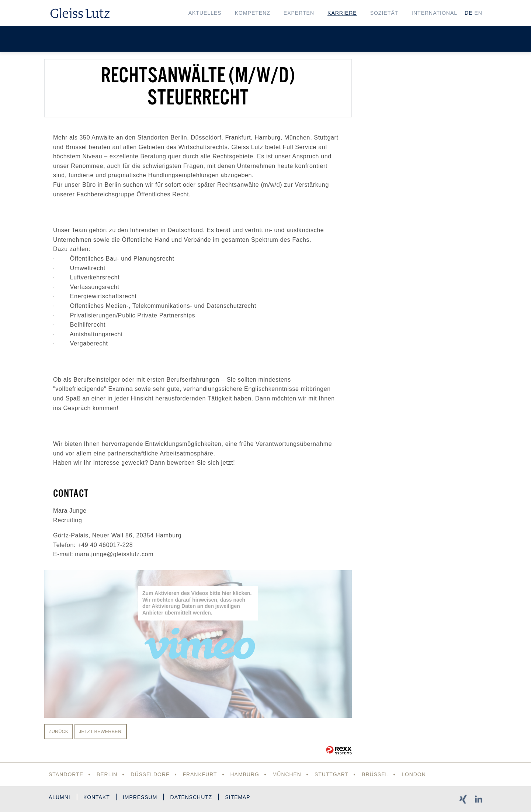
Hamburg (245, 774)
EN (478, 13)
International (434, 13)
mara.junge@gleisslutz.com (114, 554)
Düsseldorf (150, 774)
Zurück (58, 731)
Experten (299, 13)
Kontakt (97, 798)
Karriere (342, 13)
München (287, 774)
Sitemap (239, 798)
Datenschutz (192, 798)
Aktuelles (205, 13)
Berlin (107, 774)
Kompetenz (253, 13)
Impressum (141, 798)
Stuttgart (332, 774)
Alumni (60, 798)
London (415, 774)
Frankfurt (200, 774)
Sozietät (384, 13)
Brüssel (376, 774)
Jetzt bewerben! (101, 731)
